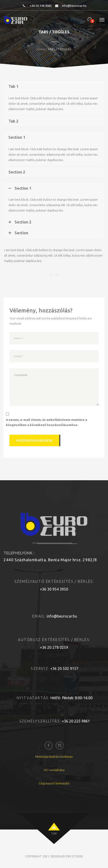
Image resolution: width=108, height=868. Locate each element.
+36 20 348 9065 (41, 6)
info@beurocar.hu (74, 6)
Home (41, 49)
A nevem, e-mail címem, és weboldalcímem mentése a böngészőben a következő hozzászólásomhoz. (46, 422)
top (54, 834)
